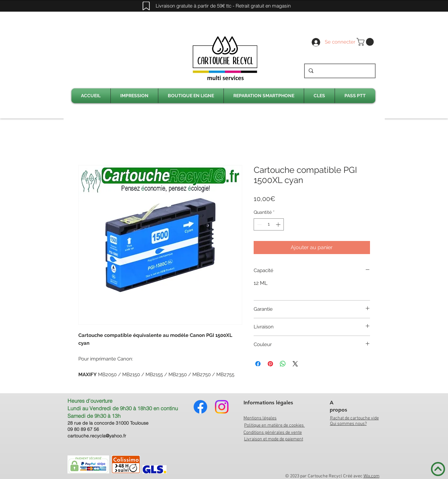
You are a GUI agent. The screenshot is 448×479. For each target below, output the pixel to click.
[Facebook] (200, 407)
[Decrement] (259, 224)
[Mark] (146, 6)
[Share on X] (295, 364)
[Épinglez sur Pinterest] (270, 364)
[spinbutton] (269, 224)
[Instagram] (222, 407)
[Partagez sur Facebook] (258, 364)
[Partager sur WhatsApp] (283, 364)
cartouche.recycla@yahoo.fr (97, 436)
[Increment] (279, 224)
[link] (366, 42)
